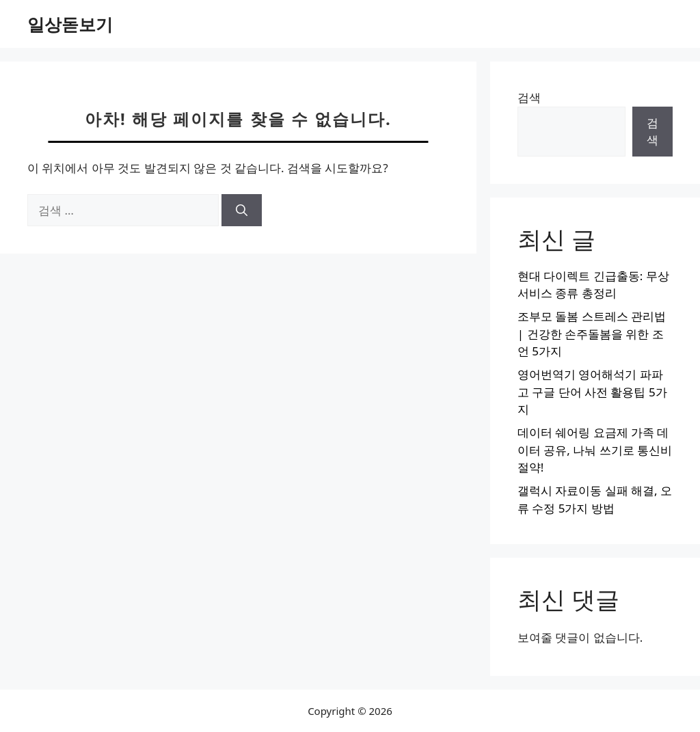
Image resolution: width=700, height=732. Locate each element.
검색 (529, 97)
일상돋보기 (70, 24)
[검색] (242, 211)
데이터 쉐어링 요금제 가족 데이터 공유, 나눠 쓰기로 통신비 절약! (595, 450)
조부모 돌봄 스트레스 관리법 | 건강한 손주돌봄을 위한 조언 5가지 (592, 334)
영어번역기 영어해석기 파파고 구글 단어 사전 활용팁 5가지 (592, 392)
